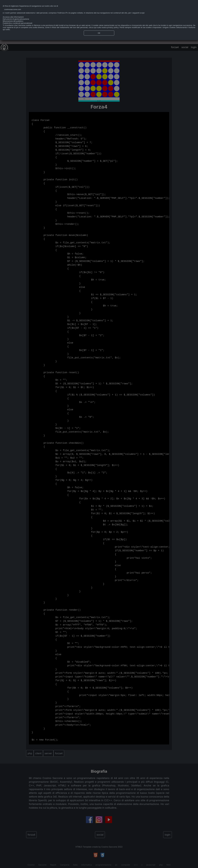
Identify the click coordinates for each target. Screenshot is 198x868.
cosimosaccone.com (13, 9)
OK (99, 33)
